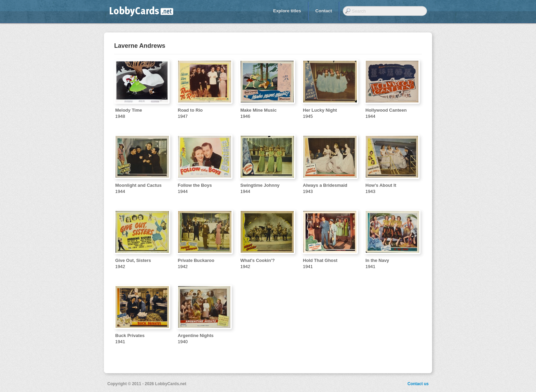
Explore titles (287, 11)
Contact (324, 11)
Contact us (418, 384)
